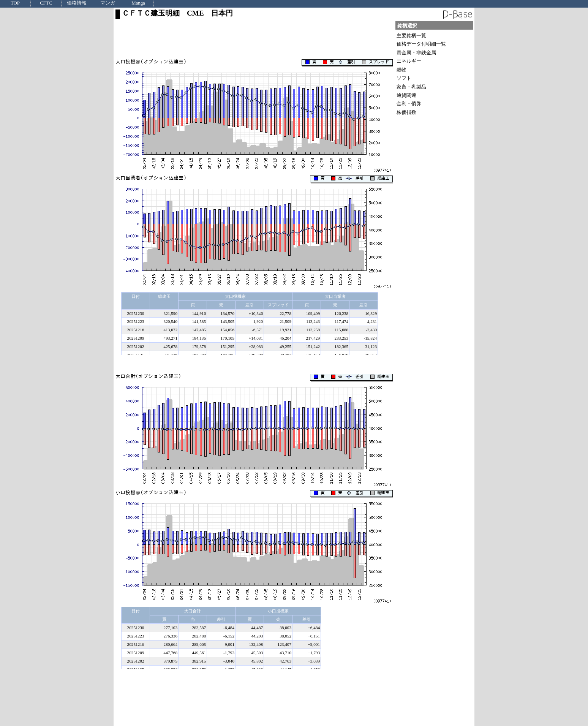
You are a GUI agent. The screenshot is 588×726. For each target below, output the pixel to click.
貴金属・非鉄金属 (416, 53)
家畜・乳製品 (411, 87)
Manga (138, 3)
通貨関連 (406, 95)
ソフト (404, 78)
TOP (15, 3)
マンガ (108, 3)
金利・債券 (409, 104)
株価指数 (406, 112)
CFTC (46, 3)
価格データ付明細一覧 (421, 44)
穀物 (401, 70)
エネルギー (409, 61)
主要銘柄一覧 (411, 36)
